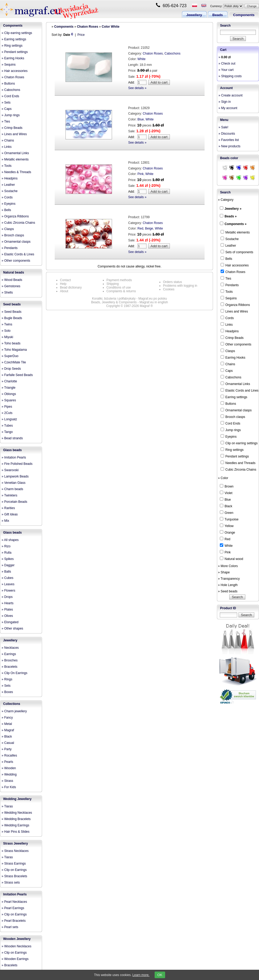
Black (226, 506)
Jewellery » (233, 209)
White (142, 59)
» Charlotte (9, 381)
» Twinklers (9, 495)
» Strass (7, 781)
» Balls (6, 572)
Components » (235, 224)
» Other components (16, 261)
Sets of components (237, 252)
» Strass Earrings (14, 864)
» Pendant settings (15, 52)
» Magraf (8, 730)
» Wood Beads (12, 280)
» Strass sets (11, 883)
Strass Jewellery (16, 844)
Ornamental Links (235, 384)
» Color (223, 478)
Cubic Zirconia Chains (238, 469)
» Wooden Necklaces (16, 946)
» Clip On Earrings (14, 673)
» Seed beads (228, 591)
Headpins (230, 331)
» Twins (7, 324)
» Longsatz (9, 419)
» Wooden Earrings (15, 959)
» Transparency (229, 579)
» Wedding (9, 774)
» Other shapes (12, 628)
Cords (227, 318)
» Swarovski (10, 470)
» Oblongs (9, 394)
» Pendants (10, 248)
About (64, 291)
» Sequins (9, 65)
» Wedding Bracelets (16, 819)
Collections (12, 704)
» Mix (5, 521)
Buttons (228, 403)
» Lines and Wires (14, 134)
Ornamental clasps (236, 410)
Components (244, 15)
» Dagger (8, 565)
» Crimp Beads (12, 128)
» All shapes (10, 540)
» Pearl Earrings (13, 908)
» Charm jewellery (14, 711)
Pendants (230, 285)
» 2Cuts (7, 413)
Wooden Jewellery (17, 939)
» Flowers (8, 591)
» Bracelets (9, 667)
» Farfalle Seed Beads (17, 375)
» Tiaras (7, 806)
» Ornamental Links (15, 153)
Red (140, 228)
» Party (7, 749)
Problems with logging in (180, 286)
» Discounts (227, 134)
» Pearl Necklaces (14, 902)
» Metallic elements (15, 159)
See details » (137, 88)
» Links (7, 147)
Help (63, 284)
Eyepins (229, 436)
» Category (226, 200)
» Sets (6, 103)
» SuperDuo (10, 356)
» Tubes (7, 426)
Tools (227, 291)
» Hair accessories (15, 71)
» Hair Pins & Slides (16, 832)
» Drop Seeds (11, 369)
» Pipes (7, 407)
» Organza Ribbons (15, 216)
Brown (227, 486)
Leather (228, 245)
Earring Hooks (233, 357)
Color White (111, 27)
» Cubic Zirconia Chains (18, 223)
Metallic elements (235, 232)
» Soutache (10, 191)
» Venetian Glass (14, 483)
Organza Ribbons (235, 305)
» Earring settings (14, 39)
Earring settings (234, 397)
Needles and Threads (238, 463)
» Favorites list (229, 140)
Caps (227, 370)
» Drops (7, 597)
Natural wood (232, 559)
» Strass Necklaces (15, 851)
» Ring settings (12, 46)
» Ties (6, 121)
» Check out (227, 64)
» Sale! (223, 127)
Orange (227, 532)
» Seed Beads (11, 312)
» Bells (6, 210)
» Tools (7, 166)
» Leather (8, 185)
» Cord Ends (10, 96)
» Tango (7, 432)
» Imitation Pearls (14, 457)
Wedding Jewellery (17, 799)
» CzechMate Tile (14, 362)
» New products (229, 146)
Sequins (229, 298)
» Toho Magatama (14, 350)
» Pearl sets (10, 927)
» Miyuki (7, 337)
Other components (236, 344)
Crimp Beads (232, 338)
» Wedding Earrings (15, 825)
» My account (228, 108)
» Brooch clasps (13, 235)
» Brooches (10, 660)
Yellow (227, 526)
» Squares (9, 400)
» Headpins (10, 178)
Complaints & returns (121, 291)
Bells (226, 259)
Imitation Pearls (15, 894)
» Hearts (7, 603)
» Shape (224, 572)
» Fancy (7, 718)
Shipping (113, 284)
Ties (226, 278)
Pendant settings (235, 456)
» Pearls (7, 762)
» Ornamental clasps (16, 242)
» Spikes (8, 559)
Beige (149, 228)
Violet (226, 493)
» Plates (7, 610)
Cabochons (173, 53)
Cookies (169, 289)
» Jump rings (11, 115)
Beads (218, 15)
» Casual (8, 743)
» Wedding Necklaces (17, 813)
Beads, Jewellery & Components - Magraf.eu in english (129, 302)
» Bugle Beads (12, 318)
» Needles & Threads (16, 172)
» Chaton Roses (13, 77)
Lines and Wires (234, 311)
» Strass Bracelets (14, 876)
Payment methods (119, 280)
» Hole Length (228, 585)
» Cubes (7, 578)
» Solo (6, 331)
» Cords (7, 197)
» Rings (7, 679)
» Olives (7, 616)
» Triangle (9, 388)
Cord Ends (230, 423)
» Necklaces (10, 648)
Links (227, 324)
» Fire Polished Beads (17, 464)
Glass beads (12, 450)
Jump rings (231, 430)
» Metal (7, 724)
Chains (228, 364)
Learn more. (141, 975)
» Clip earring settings (17, 33)
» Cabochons (11, 90)
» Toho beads (11, 343)
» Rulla (6, 553)
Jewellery (194, 15)
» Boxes (7, 692)
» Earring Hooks (13, 58)
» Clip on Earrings (14, 870)
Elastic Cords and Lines (240, 390)
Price (81, 35)
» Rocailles (9, 755)
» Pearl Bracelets (14, 921)
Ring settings (232, 450)
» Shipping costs (230, 76)
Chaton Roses (88, 27)
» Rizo (6, 546)
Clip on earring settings (239, 443)
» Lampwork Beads (15, 476)
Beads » (231, 216)
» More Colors (228, 566)
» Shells (7, 292)
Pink (141, 174)
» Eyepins (9, 204)
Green (227, 513)
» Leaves (8, 584)
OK (160, 975)
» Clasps (8, 229)
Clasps (228, 351)
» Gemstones (11, 286)
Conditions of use (119, 287)
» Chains (8, 140)
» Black (7, 737)
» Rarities (8, 508)
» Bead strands (12, 438)
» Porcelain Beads (14, 502)
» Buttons (8, 84)
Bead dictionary (71, 287)
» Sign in (225, 102)
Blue (141, 119)
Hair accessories (235, 265)
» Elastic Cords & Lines (18, 254)
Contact (65, 280)
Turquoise (229, 519)
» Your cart (226, 70)
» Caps (7, 109)
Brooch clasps (233, 417)
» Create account (230, 95)
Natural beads (14, 272)
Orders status (172, 282)
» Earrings (9, 654)
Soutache (230, 239)
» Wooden (9, 768)
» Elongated (10, 622)
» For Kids (9, 787)
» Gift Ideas (10, 514)
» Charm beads (12, 489)
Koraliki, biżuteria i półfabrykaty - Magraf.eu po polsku (129, 299)
